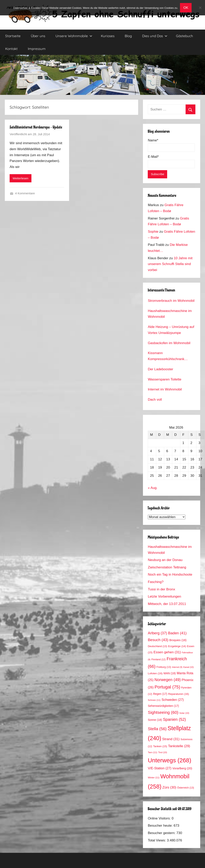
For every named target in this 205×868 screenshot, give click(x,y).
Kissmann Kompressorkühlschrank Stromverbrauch (166, 357)
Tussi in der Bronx (161, 589)
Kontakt (11, 49)
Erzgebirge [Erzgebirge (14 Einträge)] (177, 646)
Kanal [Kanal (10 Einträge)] (189, 667)
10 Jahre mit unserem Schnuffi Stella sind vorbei (170, 264)
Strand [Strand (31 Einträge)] (171, 739)
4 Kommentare (25, 193)
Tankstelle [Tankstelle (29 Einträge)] (179, 746)
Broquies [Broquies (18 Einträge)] (178, 640)
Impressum (37, 49)
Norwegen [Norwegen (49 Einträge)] (168, 680)
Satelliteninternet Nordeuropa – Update (36, 127)
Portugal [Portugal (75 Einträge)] (167, 687)
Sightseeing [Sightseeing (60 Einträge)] (163, 712)
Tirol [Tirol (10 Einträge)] (163, 752)
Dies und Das (155, 36)
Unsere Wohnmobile (74, 36)
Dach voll (155, 400)
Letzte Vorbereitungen (164, 596)
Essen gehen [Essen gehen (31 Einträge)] (167, 652)
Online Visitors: (160, 818)
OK (186, 8)
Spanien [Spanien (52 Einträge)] (174, 719)
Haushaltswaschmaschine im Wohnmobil (170, 314)
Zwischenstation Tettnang (167, 567)
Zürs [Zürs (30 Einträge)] (169, 787)
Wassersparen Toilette (164, 379)
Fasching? (156, 582)
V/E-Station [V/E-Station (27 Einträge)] (160, 768)
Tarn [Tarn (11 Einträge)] (152, 752)
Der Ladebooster (160, 369)
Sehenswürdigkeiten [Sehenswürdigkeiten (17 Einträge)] (163, 706)
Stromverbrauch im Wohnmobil (171, 301)
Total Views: (157, 840)
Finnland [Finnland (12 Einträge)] (158, 659)
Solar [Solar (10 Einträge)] (184, 713)
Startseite (13, 36)
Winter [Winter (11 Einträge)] (154, 777)
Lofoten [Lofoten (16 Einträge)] (155, 673)
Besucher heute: (161, 826)
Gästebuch (184, 36)
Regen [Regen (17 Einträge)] (160, 694)
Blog (128, 36)
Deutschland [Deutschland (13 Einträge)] (157, 646)
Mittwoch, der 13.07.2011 (167, 604)
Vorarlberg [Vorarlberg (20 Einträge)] (182, 768)
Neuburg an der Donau (165, 560)
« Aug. (153, 488)
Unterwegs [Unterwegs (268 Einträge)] (169, 760)
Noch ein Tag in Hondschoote (170, 575)
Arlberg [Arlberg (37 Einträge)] (157, 633)
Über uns (38, 36)
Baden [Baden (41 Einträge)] (177, 633)
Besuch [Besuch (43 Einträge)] (158, 640)
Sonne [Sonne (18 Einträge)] (155, 720)
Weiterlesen (21, 178)
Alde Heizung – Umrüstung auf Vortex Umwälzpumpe (171, 330)
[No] (200, 8)
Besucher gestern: (162, 833)
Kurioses (108, 36)
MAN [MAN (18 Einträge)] (170, 673)
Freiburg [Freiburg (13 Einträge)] (164, 667)
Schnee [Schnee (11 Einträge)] (154, 700)
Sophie (153, 232)
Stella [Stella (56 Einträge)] (157, 729)
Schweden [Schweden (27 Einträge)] (173, 700)
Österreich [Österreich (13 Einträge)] (186, 788)
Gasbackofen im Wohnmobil (169, 343)
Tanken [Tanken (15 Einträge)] (160, 746)
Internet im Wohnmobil (165, 389)
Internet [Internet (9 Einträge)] (177, 667)
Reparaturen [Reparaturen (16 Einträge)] (179, 694)
